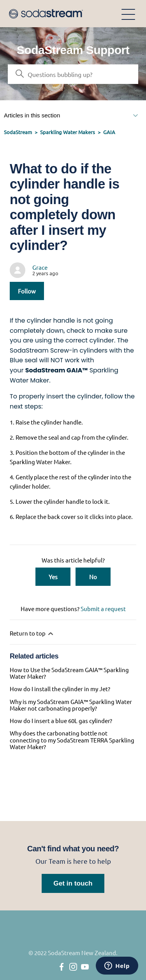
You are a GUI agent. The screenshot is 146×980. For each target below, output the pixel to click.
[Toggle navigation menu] (128, 14)
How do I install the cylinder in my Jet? (60, 689)
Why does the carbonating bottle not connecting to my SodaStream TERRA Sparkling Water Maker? (72, 740)
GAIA (109, 132)
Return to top (32, 633)
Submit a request (103, 609)
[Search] (73, 74)
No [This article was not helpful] (93, 577)
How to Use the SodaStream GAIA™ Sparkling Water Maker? (69, 673)
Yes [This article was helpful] (53, 577)
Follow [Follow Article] (27, 291)
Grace (40, 267)
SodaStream (18, 132)
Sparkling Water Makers (68, 132)
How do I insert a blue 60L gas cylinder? (61, 721)
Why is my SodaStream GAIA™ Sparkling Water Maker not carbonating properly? (71, 705)
